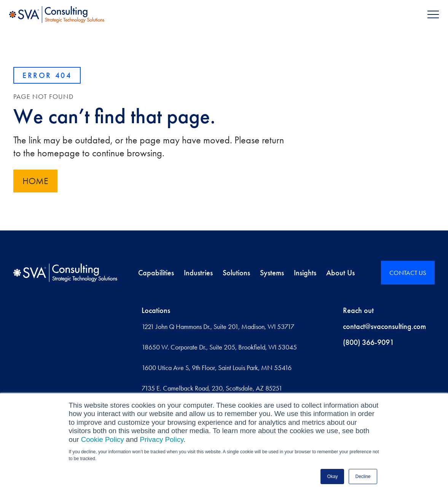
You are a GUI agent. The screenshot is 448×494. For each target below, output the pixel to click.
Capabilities (156, 273)
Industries (198, 273)
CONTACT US (408, 273)
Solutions (236, 273)
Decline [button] (363, 477)
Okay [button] (332, 477)
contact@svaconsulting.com (384, 326)
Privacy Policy (162, 439)
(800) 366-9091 (368, 342)
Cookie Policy (103, 439)
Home (35, 181)
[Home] (65, 273)
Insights (305, 273)
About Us (340, 273)
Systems (272, 273)
